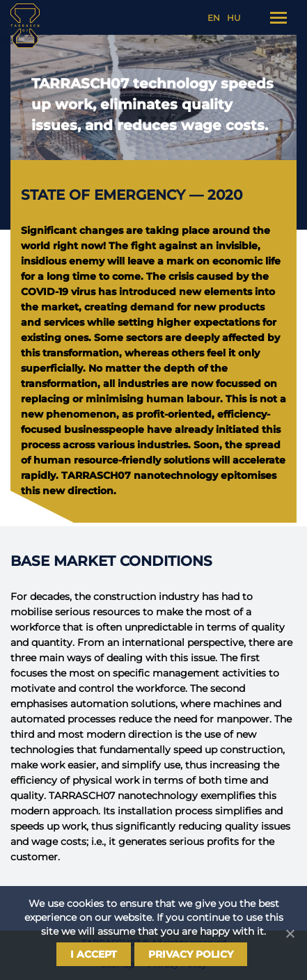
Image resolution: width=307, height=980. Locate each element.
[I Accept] (290, 933)
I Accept (94, 954)
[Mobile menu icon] (278, 18)
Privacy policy (191, 954)
